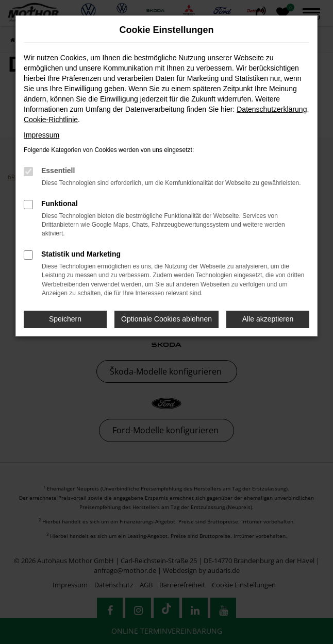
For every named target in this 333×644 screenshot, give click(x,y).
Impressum (41, 135)
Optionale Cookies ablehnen (166, 319)
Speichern (65, 319)
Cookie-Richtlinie (51, 120)
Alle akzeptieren (268, 319)
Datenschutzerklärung (272, 109)
